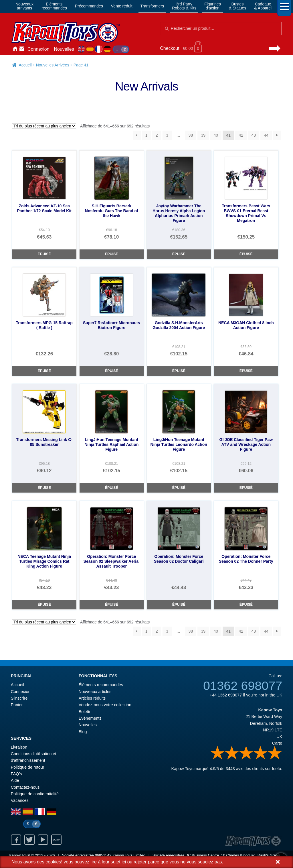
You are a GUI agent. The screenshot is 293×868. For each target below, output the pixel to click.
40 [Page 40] (216, 135)
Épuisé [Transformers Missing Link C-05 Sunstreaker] (44, 488)
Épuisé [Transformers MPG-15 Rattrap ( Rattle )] (44, 371)
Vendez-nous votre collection (105, 705)
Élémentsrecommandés (54, 6)
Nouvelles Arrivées (53, 65)
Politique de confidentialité (35, 794)
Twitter (29, 840)
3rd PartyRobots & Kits (184, 6)
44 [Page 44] (266, 135)
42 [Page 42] (241, 135)
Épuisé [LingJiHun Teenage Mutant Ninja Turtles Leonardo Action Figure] (179, 488)
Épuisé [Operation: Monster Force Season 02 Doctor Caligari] (179, 605)
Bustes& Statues (238, 6)
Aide (15, 780)
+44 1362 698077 (226, 695)
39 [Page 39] (203, 135)
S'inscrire (19, 698)
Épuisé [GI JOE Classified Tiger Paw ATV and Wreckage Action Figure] (246, 488)
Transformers (152, 6)
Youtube (43, 840)
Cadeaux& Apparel (263, 6)
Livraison (19, 747)
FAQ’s (16, 774)
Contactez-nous (22, 49)
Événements (90, 718)
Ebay (56, 840)
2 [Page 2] (157, 135)
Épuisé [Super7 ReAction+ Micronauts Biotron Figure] (112, 371)
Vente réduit (122, 6)
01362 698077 (243, 686)
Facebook (16, 840)
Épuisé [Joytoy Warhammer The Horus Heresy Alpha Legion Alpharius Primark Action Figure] (179, 254)
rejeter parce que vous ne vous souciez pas (178, 862)
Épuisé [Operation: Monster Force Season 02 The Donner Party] (246, 605)
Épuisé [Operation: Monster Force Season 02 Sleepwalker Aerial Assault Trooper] (112, 605)
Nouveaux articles (95, 692)
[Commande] (44, 126)
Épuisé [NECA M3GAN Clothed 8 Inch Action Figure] (246, 371)
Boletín (85, 712)
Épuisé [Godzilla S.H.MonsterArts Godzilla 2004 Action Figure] (179, 371)
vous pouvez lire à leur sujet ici (95, 862)
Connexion (38, 49)
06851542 (103, 855)
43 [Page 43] (254, 135)
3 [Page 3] (167, 135)
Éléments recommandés (101, 685)
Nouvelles (64, 49)
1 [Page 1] (146, 135)
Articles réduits (92, 698)
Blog (83, 732)
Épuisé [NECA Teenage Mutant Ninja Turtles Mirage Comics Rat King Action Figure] (44, 605)
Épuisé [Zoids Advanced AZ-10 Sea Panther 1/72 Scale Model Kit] (44, 254)
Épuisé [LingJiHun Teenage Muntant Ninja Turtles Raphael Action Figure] (112, 488)
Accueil (15, 49)
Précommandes (89, 6)
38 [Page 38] (191, 135)
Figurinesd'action (213, 6)
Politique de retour (28, 767)
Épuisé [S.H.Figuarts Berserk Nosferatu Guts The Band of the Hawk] (112, 254)
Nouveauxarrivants (24, 6)
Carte (277, 743)
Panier (17, 705)
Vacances (20, 800)
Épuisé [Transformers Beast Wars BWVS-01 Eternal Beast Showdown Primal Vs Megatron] (246, 254)
